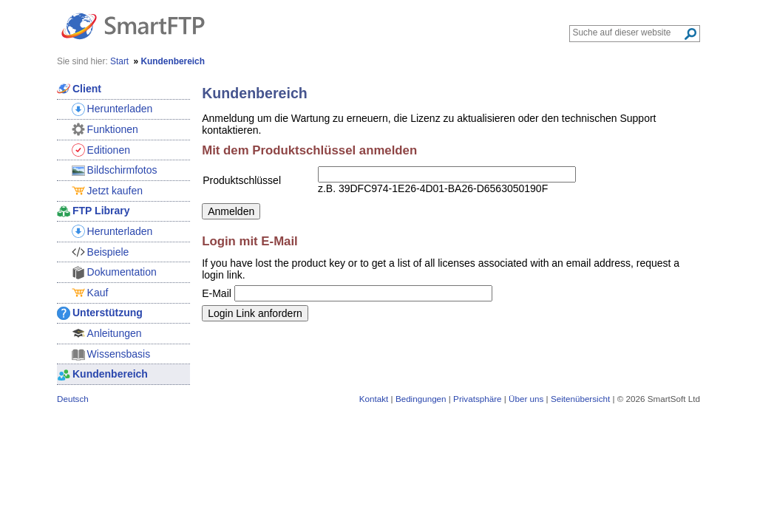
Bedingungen (421, 399)
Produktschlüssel (242, 180)
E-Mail (217, 293)
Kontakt (374, 399)
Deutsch (73, 399)
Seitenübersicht (580, 399)
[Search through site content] (628, 33)
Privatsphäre (477, 399)
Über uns (526, 399)
